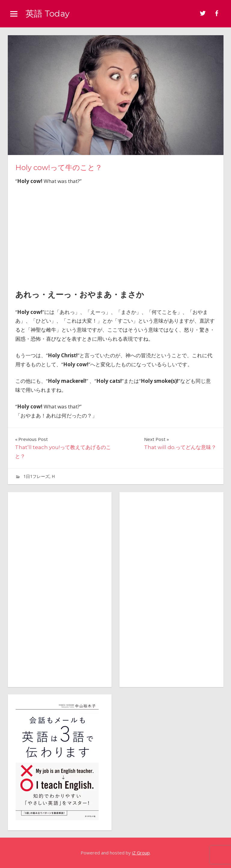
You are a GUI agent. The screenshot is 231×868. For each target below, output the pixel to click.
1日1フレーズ (36, 476)
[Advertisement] (115, 235)
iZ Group (141, 853)
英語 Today (48, 14)
